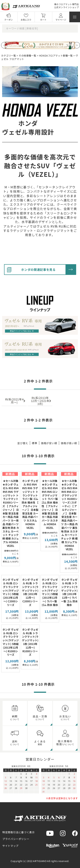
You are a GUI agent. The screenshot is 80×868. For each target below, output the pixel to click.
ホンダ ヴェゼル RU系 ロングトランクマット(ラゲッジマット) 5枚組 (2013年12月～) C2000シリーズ (11, 592)
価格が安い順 (49, 443)
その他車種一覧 (27, 55)
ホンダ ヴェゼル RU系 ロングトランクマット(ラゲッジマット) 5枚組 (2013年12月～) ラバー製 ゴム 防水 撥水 (50, 592)
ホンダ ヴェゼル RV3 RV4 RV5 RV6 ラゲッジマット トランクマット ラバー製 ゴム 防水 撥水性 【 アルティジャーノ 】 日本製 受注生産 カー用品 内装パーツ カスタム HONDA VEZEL (30, 504)
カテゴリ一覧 (8, 55)
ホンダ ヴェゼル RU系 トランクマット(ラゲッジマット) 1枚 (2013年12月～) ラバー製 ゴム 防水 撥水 (69, 592)
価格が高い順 (69, 443)
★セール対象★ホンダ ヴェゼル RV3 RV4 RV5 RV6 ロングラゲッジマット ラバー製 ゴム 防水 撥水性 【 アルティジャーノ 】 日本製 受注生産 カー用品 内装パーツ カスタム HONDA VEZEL (50, 504)
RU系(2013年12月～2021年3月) (40, 401)
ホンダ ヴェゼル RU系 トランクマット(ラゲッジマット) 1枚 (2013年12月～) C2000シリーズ (30, 592)
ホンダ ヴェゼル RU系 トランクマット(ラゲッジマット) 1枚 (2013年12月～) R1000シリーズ (30, 642)
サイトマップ (10, 846)
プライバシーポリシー (16, 839)
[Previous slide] (4, 45)
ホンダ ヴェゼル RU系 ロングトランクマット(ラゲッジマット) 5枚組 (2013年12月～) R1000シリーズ (11, 642)
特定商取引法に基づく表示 (18, 832)
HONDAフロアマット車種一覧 (56, 55)
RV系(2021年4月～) (14, 401)
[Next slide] (77, 45)
